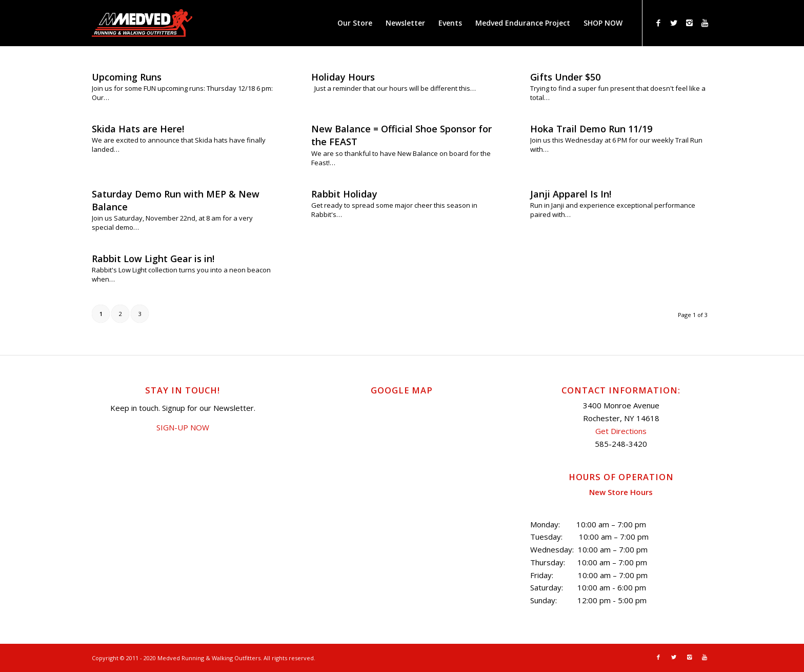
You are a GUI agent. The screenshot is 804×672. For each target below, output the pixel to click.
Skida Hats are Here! (138, 129)
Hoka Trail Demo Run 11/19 (591, 129)
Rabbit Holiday (344, 194)
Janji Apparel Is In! (571, 194)
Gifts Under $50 (565, 77)
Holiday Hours (343, 77)
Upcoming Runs (127, 77)
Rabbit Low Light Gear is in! (153, 259)
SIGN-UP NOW (183, 427)
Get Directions (621, 431)
